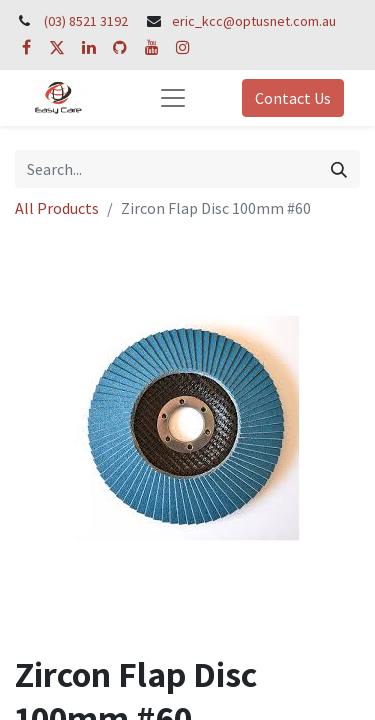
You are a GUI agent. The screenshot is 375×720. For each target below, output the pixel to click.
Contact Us (293, 98)
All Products (57, 208)
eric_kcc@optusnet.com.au (254, 21)
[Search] (339, 169)
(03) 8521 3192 (86, 21)
